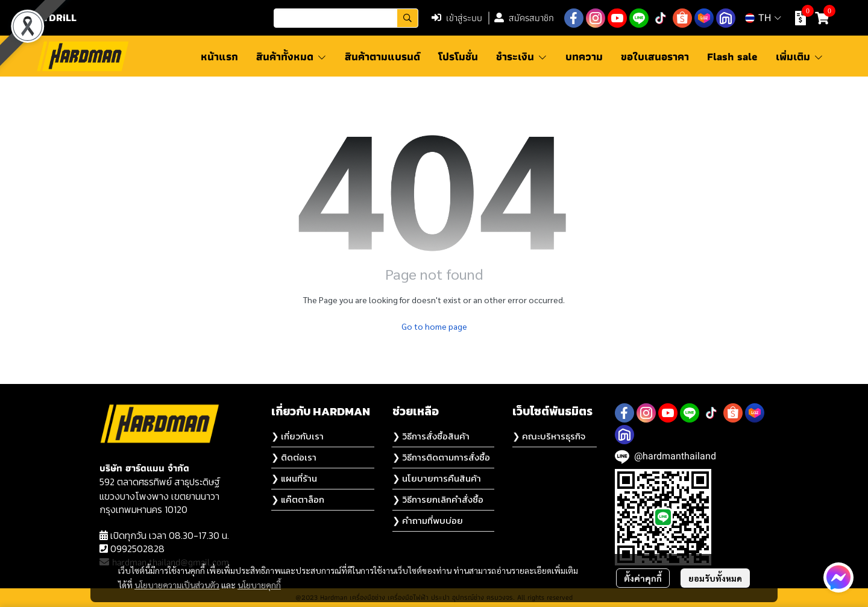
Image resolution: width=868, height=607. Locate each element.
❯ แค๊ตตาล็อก (298, 499)
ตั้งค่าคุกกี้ (643, 578)
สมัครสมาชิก (524, 18)
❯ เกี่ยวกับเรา (297, 436)
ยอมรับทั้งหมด (715, 578)
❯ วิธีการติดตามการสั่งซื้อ (441, 457)
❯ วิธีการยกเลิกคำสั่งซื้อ (438, 499)
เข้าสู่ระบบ (457, 18)
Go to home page (434, 326)
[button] (346, 18)
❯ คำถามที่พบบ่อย (428, 521)
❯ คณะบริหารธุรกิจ (549, 436)
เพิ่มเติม (800, 56)
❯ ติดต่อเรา (294, 457)
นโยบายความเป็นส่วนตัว (177, 585)
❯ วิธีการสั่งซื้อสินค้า (431, 436)
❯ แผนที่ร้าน (294, 478)
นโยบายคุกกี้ (259, 585)
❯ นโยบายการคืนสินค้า (437, 478)
